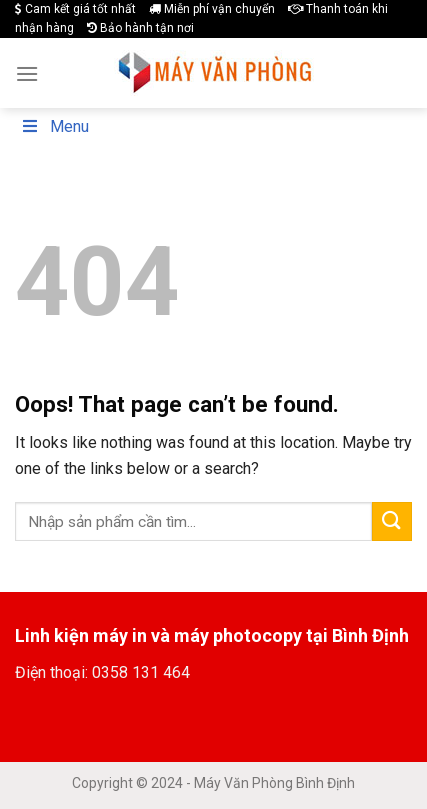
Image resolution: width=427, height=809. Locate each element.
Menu (54, 126)
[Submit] (392, 521)
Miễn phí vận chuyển (212, 9)
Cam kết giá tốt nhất (75, 9)
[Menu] (27, 73)
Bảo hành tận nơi (140, 28)
